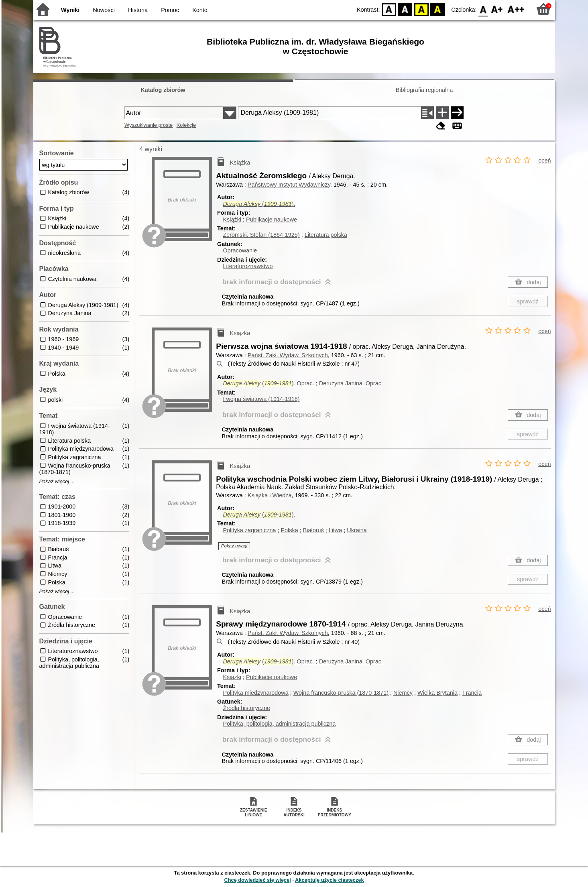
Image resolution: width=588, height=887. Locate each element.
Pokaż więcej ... (57, 482)
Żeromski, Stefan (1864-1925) (261, 235)
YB (421, 9)
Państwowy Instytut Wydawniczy (289, 185)
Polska (289, 530)
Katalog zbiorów (163, 90)
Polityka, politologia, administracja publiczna (279, 724)
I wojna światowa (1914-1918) (261, 399)
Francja (472, 693)
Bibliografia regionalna (424, 90)
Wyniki (70, 10)
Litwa (336, 530)
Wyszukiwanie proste (149, 125)
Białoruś (313, 530)
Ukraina (357, 530)
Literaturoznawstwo (248, 266)
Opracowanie (240, 250)
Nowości (104, 10)
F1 (497, 9)
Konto (200, 10)
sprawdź (528, 301)
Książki (232, 220)
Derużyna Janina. (351, 383)
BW (405, 9)
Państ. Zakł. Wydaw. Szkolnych (288, 355)
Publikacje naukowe (272, 220)
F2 (516, 9)
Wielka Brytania (437, 693)
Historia (138, 10)
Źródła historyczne (246, 708)
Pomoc (170, 10)
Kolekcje (186, 125)
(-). (259, 204)
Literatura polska (326, 235)
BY (438, 9)
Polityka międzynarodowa (255, 693)
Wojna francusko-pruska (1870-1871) (341, 693)
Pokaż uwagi (234, 546)
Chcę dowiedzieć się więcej (257, 880)
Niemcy (403, 693)
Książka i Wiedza (270, 495)
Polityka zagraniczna (249, 530)
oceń (544, 161)
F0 (483, 9)
